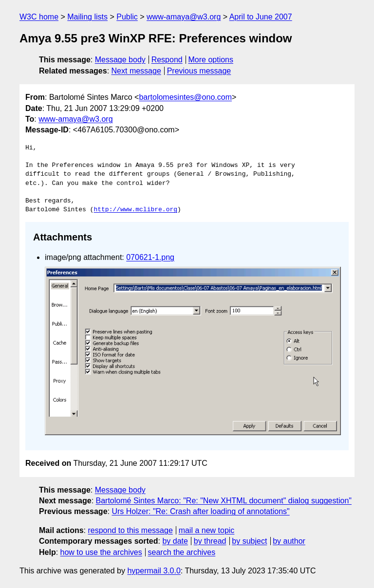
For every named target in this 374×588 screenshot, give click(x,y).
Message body (120, 60)
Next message (136, 71)
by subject (249, 541)
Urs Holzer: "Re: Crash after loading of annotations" (200, 511)
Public (127, 17)
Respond (167, 60)
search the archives (182, 552)
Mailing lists (87, 17)
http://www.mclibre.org (135, 210)
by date (175, 541)
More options (211, 60)
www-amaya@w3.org (184, 17)
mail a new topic (207, 530)
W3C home (39, 17)
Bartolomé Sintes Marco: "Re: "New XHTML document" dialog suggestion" (224, 501)
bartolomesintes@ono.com (185, 97)
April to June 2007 (261, 17)
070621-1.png (150, 257)
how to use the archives (101, 552)
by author (289, 541)
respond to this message (130, 530)
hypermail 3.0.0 (154, 571)
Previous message (199, 71)
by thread (210, 541)
